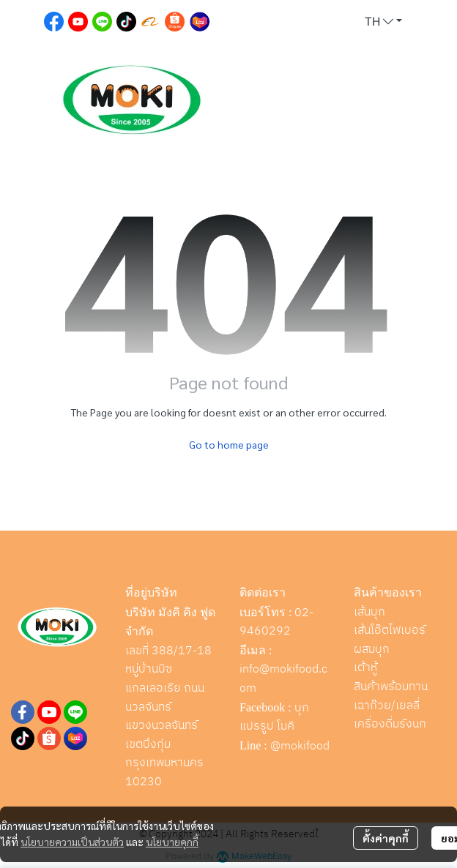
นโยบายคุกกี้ (172, 842)
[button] (383, 22)
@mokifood (300, 746)
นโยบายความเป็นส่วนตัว (72, 842)
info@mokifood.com (283, 679)
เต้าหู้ (365, 668)
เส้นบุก (369, 612)
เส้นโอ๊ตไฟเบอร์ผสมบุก (390, 640)
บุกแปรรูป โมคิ (274, 718)
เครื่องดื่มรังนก (390, 724)
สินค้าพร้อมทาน (391, 687)
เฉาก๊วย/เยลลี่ (387, 706)
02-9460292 (276, 622)
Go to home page (229, 444)
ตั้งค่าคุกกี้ (386, 838)
